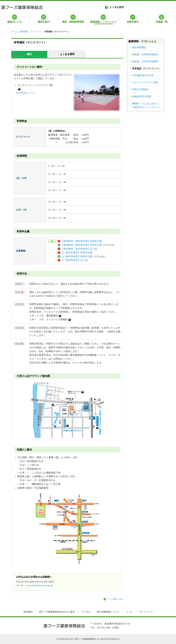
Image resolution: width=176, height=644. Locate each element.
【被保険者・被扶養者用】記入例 (79, 249)
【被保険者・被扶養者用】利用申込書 (82, 241)
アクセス (86, 612)
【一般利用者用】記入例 (74, 260)
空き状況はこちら (26, 93)
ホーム (14, 32)
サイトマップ (146, 612)
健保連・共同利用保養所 (145, 62)
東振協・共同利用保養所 (145, 54)
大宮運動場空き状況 (143, 75)
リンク (129, 612)
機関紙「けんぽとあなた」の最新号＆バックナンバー (146, 105)
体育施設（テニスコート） (146, 69)
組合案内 (28, 612)
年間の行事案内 (140, 89)
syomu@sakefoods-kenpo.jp (39, 585)
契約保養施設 (139, 47)
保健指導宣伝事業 (142, 96)
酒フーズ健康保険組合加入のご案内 (57, 612)
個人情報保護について (108, 612)
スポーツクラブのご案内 (145, 82)
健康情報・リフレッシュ (31, 32)
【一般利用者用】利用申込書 (77, 253)
